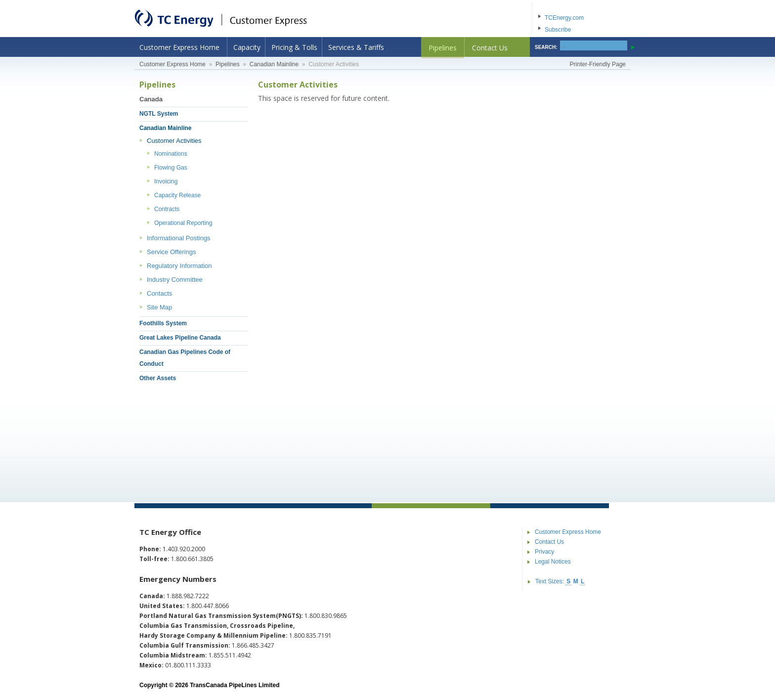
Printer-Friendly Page (598, 64)
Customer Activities (174, 141)
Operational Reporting (183, 223)
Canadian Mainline (274, 64)
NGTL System (159, 114)
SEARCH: (546, 47)
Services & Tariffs (356, 47)
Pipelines (443, 48)
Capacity (247, 47)
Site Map (159, 307)
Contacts (159, 293)
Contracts (167, 209)
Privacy (544, 552)
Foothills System (163, 323)
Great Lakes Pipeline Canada (180, 338)
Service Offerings (171, 252)
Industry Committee (175, 280)
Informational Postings (179, 238)
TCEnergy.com (564, 18)
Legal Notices (553, 562)
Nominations (171, 154)
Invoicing (166, 181)
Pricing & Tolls (294, 47)
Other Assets (158, 378)
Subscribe (558, 30)
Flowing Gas (171, 168)
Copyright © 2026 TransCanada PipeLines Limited (210, 685)
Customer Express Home (179, 47)
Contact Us (490, 48)
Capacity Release (177, 195)
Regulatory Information (179, 266)
